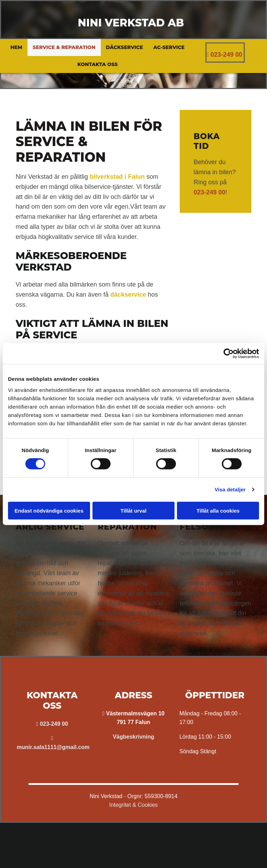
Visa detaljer (230, 489)
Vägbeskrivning (133, 737)
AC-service (169, 47)
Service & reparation (64, 47)
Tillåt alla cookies (218, 510)
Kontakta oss (97, 64)
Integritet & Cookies (133, 805)
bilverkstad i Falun (117, 177)
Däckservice (125, 47)
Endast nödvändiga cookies (49, 510)
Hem (16, 47)
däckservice (128, 295)
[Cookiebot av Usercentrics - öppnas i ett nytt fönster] (229, 354)
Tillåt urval (134, 510)
